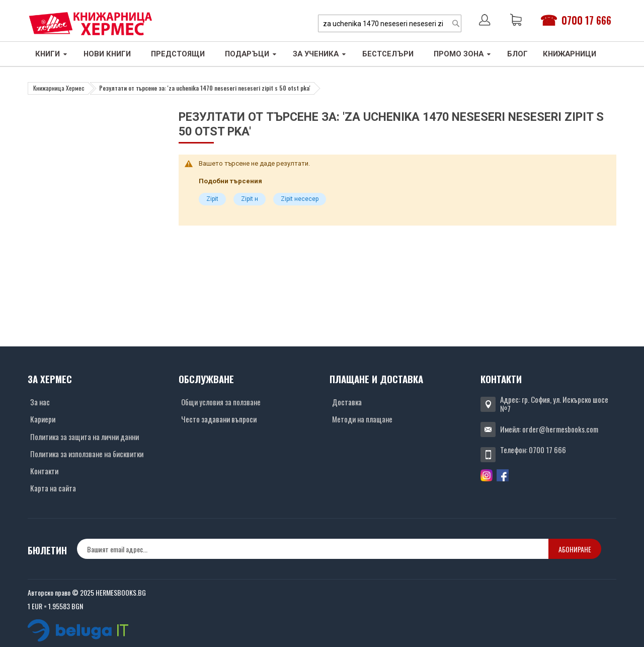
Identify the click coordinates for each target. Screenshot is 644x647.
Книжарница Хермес (59, 88)
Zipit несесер (300, 199)
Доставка (347, 402)
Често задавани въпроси (219, 419)
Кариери (43, 419)
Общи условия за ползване (221, 402)
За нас (40, 402)
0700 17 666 (586, 20)
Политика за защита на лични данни (85, 437)
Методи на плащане (362, 419)
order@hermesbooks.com (560, 429)
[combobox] (390, 23)
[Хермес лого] (91, 23)
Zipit (212, 199)
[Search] (456, 23)
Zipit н (250, 199)
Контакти (44, 471)
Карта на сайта (53, 488)
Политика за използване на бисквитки (87, 454)
